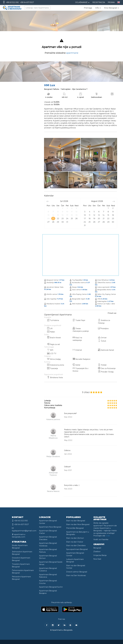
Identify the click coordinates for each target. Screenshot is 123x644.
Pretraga (88, 8)
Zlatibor (97, 551)
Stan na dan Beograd (76, 521)
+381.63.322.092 (12, 2)
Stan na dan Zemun (75, 538)
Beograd (97, 548)
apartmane (72, 53)
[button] (98, 8)
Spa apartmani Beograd (77, 549)
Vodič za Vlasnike (101, 539)
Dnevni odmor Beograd (77, 572)
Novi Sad (97, 559)
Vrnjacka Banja (100, 555)
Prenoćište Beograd (75, 528)
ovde (108, 536)
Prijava (111, 2)
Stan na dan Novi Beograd (78, 524)
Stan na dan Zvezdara (76, 545)
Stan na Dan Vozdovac (76, 575)
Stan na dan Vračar (75, 542)
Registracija (99, 2)
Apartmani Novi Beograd (50, 527)
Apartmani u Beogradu (62, 630)
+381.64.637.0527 (27, 2)
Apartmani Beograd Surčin (51, 587)
